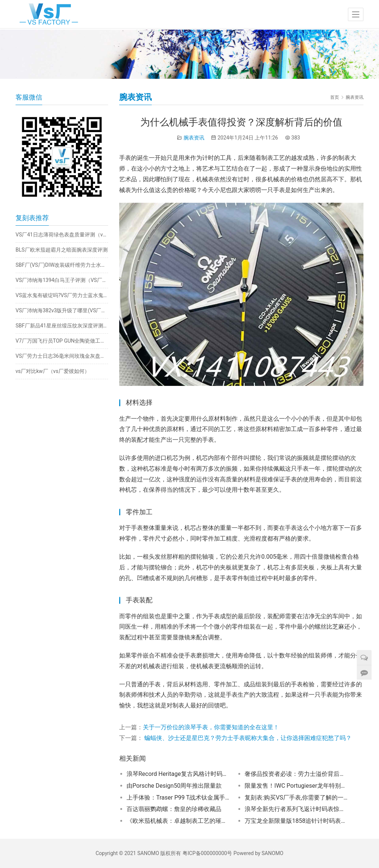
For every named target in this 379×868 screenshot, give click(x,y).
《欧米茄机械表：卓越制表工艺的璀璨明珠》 (179, 821)
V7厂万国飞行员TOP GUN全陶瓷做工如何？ (62, 341)
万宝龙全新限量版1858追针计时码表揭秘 (297, 821)
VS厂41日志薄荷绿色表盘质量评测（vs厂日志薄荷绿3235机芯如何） (62, 235)
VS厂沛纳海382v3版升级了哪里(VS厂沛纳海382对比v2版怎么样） (62, 310)
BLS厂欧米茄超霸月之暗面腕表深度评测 (62, 250)
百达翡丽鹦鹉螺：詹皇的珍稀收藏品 (174, 809)
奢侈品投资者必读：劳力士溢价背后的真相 (297, 774)
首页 (335, 97)
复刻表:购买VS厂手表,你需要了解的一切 (297, 798)
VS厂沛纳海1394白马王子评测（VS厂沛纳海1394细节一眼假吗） (62, 280)
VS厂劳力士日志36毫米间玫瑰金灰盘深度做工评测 (62, 356)
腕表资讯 (194, 138)
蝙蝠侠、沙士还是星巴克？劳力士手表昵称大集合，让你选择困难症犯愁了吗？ (247, 738)
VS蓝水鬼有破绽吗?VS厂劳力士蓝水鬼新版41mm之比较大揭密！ (62, 295)
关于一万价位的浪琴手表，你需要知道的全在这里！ (211, 727)
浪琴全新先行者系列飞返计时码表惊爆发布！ (297, 809)
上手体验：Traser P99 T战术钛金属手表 (179, 798)
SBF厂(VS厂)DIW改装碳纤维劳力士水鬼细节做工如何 (62, 265)
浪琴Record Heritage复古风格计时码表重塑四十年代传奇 (179, 774)
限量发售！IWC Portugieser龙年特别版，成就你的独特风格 (297, 786)
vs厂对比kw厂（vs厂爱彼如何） (53, 371)
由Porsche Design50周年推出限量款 (174, 786)
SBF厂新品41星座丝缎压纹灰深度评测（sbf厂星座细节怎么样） (62, 326)
